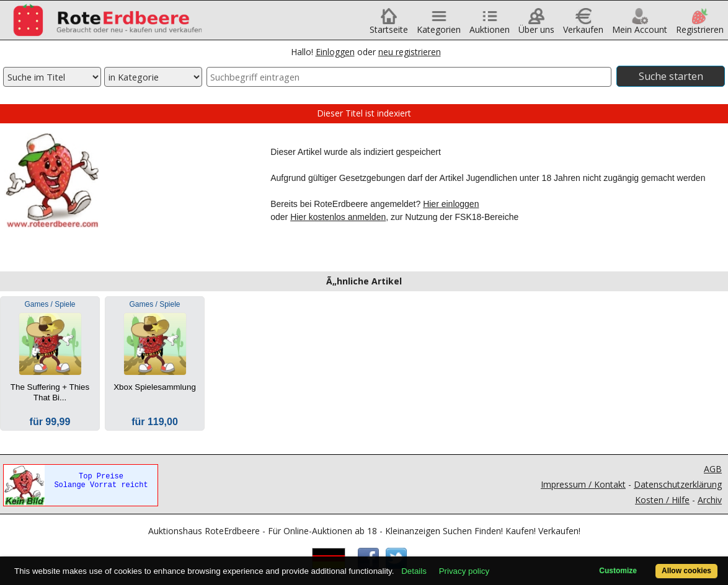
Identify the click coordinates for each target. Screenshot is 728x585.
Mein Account (640, 25)
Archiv (710, 500)
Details (414, 571)
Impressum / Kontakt (583, 484)
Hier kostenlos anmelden (338, 217)
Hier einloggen (451, 204)
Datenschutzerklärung (678, 484)
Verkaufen (583, 25)
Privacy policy (464, 571)
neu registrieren (410, 52)
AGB (713, 469)
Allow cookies (686, 571)
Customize (618, 571)
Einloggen (335, 52)
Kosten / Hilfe (662, 500)
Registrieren (700, 25)
